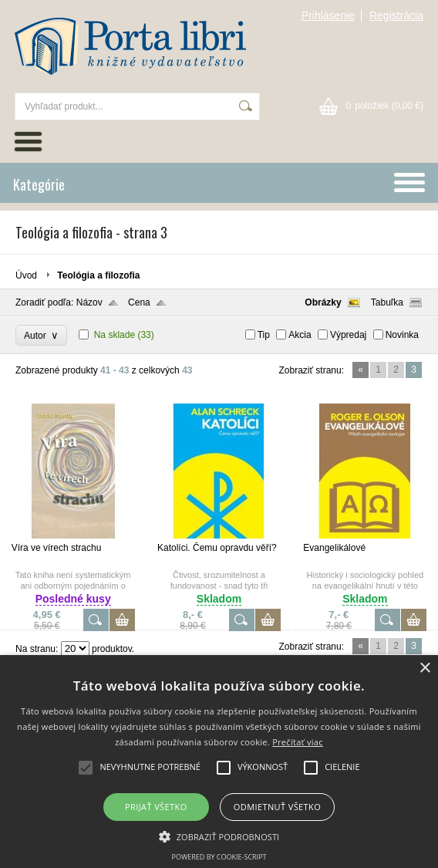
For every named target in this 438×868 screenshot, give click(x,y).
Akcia (300, 335)
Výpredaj (348, 335)
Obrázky (323, 302)
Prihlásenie (328, 15)
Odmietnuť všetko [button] (277, 807)
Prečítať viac (298, 742)
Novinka (402, 335)
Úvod (26, 275)
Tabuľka (387, 302)
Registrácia (396, 15)
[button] (219, 836)
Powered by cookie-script (219, 857)
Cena (139, 302)
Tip (264, 335)
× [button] (425, 669)
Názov (89, 302)
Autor (41, 335)
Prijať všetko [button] (156, 807)
